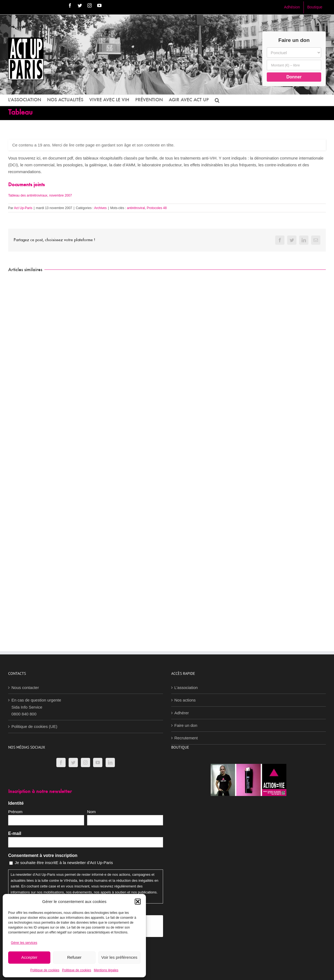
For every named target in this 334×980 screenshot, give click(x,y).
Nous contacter (25, 687)
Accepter (29, 957)
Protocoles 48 (157, 208)
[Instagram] (85, 762)
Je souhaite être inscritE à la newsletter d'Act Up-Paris (64, 863)
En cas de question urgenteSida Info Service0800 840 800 (36, 707)
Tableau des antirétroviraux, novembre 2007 (40, 195)
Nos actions (185, 700)
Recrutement (186, 738)
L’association (186, 687)
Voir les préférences (119, 957)
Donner (294, 77)
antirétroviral (136, 208)
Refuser (74, 957)
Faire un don (186, 725)
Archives (100, 208)
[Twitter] (73, 762)
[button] (138, 902)
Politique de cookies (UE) (34, 726)
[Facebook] (61, 762)
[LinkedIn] (110, 762)
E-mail (15, 833)
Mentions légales (106, 970)
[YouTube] (98, 762)
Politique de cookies (45, 970)
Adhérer (182, 713)
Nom (91, 812)
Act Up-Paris (23, 208)
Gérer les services (24, 943)
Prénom (15, 812)
